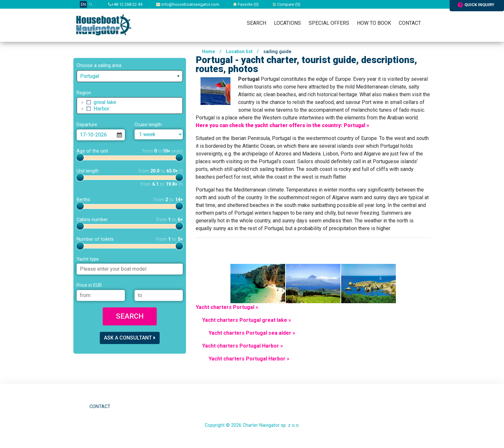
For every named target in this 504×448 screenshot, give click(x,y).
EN (83, 4)
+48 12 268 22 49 (125, 4)
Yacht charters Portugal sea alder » (252, 333)
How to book (374, 23)
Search (257, 23)
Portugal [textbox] (90, 76)
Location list (239, 52)
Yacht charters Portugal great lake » (247, 320)
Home (209, 52)
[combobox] (130, 76)
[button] (83, 102)
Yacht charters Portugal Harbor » (243, 346)
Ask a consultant (130, 338)
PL (91, 4)
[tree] (130, 106)
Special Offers (329, 23)
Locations (287, 23)
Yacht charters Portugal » (227, 307)
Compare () (286, 4)
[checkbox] (89, 102)
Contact (410, 23)
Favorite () (246, 4)
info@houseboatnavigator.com (188, 4)
